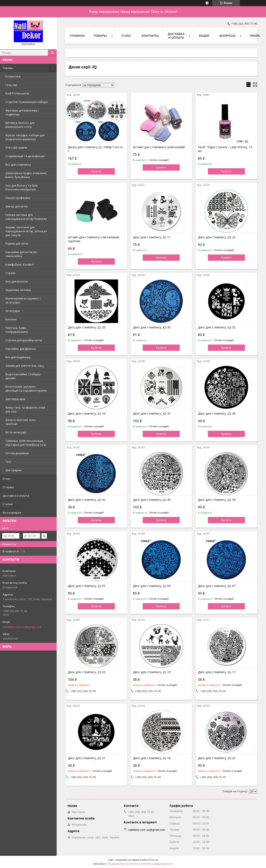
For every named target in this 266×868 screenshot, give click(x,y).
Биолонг (11, 319)
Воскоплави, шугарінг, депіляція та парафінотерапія (26, 389)
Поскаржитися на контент (123, 864)
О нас (6, 479)
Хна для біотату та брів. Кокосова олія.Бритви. (22, 187)
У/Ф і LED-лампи (16, 148)
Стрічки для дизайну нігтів (24, 340)
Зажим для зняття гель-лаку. (25, 366)
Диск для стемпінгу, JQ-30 (152, 327)
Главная (77, 36)
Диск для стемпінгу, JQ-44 (217, 500)
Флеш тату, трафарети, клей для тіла (25, 409)
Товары (8, 68)
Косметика (13, 76)
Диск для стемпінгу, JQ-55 (87, 586)
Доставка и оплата (16, 496)
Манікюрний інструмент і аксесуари (23, 300)
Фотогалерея (12, 513)
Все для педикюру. (18, 357)
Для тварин (13, 470)
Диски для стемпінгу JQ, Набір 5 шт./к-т (96, 149)
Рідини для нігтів (17, 244)
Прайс (255, 36)
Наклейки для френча (21, 349)
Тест (8, 462)
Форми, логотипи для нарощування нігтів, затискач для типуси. (26, 231)
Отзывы (8, 487)
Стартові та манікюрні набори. (27, 102)
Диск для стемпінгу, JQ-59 (152, 586)
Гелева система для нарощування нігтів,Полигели (26, 217)
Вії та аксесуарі (16, 432)
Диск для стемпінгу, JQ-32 (217, 327)
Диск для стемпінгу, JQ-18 (152, 758)
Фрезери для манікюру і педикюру (22, 112)
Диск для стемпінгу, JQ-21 (87, 758)
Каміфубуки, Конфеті (20, 264)
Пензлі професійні (18, 198)
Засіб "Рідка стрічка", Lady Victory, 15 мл (225, 149)
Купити (96, 171)
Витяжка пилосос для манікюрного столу (20, 125)
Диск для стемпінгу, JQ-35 (152, 414)
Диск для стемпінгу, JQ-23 (217, 237)
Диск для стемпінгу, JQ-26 (87, 327)
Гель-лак (11, 85)
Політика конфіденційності (157, 864)
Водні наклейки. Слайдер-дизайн (23, 376)
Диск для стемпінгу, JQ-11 (152, 237)
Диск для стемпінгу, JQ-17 (217, 672)
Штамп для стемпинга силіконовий (159, 147)
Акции (204, 36)
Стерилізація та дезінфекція (25, 156)
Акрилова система (18, 290)
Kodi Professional (17, 93)
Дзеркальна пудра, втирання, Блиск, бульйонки (26, 175)
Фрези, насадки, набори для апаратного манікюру (25, 137)
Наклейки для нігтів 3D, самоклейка (21, 254)
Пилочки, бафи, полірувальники (17, 330)
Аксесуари (13, 311)
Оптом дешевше (17, 453)
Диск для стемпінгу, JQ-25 (217, 758)
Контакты (150, 36)
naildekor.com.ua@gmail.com (22, 627)
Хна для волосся (17, 281)
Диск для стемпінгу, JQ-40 (217, 414)
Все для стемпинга (18, 165)
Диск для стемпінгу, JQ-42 (87, 500)
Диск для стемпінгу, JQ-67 (217, 586)
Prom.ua (153, 860)
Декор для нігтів (17, 206)
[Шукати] (52, 53)
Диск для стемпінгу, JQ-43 (152, 500)
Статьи (8, 504)
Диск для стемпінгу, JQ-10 (152, 672)
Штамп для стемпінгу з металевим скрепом (93, 239)
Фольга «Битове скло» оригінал (21, 422)
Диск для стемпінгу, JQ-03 (87, 672)
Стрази (10, 273)
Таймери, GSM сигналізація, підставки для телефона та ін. (26, 443)
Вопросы (228, 36)
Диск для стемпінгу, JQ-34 (87, 414)
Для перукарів (15, 399)
